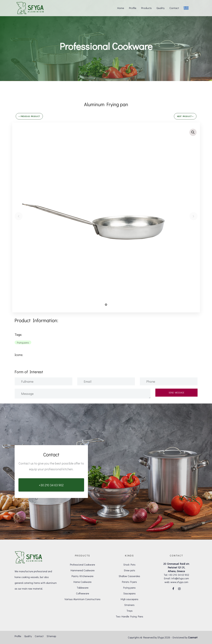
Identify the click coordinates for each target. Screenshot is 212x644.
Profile (18, 636)
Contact (39, 636)
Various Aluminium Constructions (82, 599)
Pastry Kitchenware (82, 576)
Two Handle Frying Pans (129, 616)
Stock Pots (129, 565)
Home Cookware (82, 582)
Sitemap (51, 636)
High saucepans (130, 599)
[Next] (194, 216)
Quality (28, 636)
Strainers (129, 605)
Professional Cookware (82, 565)
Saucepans (130, 593)
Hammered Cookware (83, 570)
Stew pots (130, 570)
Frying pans (129, 588)
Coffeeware (83, 593)
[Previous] (19, 216)
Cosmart (193, 637)
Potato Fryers (129, 582)
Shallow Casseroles (129, 576)
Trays (130, 611)
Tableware (83, 588)
